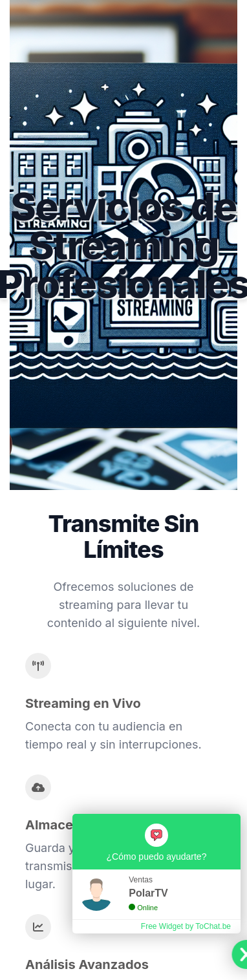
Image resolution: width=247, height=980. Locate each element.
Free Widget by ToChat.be (186, 926)
